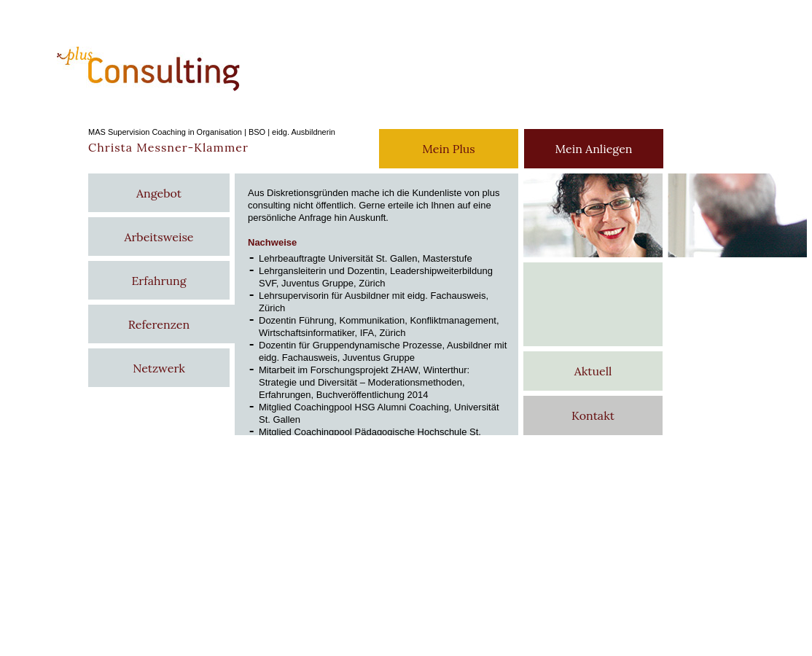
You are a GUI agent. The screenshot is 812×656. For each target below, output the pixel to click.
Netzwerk (159, 368)
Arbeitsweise (159, 237)
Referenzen (159, 324)
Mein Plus (449, 149)
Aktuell (593, 371)
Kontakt (593, 415)
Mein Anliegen (593, 149)
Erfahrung (159, 281)
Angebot (159, 193)
